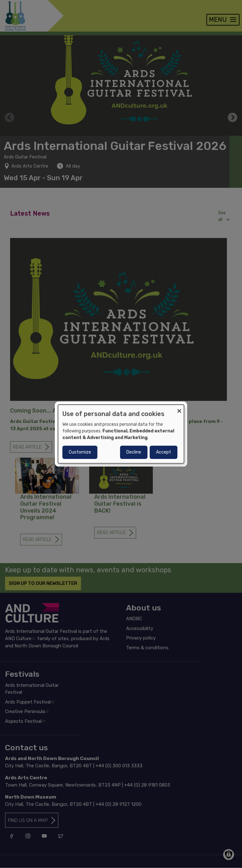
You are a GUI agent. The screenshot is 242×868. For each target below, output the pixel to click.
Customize (80, 452)
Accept (164, 452)
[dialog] (121, 434)
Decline (134, 452)
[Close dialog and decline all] (179, 409)
